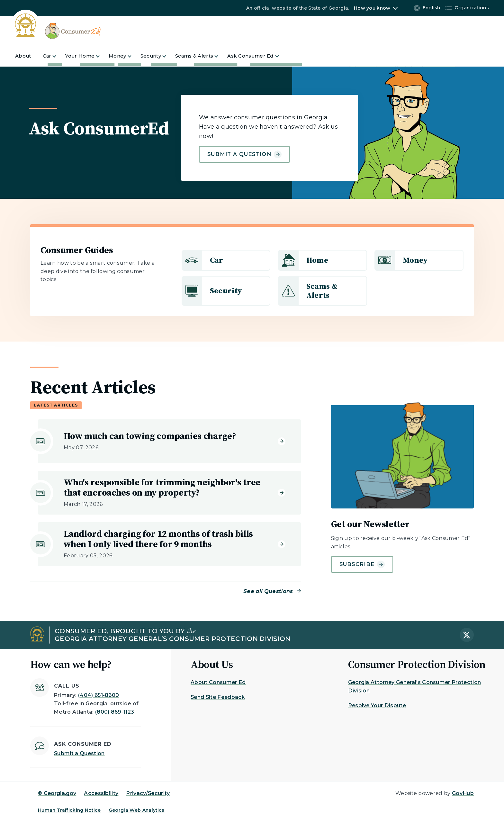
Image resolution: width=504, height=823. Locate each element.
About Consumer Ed (218, 682)
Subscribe (362, 564)
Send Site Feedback (218, 697)
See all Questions (268, 591)
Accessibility (101, 793)
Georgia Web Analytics (137, 810)
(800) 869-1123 (115, 712)
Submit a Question (79, 753)
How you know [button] (372, 8)
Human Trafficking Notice (69, 810)
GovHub (463, 793)
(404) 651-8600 (99, 695)
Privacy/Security (148, 793)
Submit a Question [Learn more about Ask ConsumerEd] (244, 154)
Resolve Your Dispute (377, 705)
